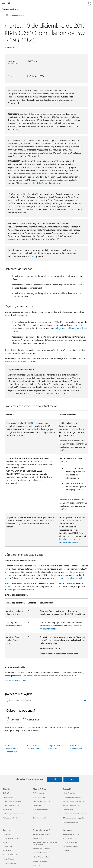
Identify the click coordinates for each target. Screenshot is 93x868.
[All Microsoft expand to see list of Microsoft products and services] (3, 4)
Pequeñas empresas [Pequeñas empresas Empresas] (9, 863)
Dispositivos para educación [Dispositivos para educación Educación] (72, 797)
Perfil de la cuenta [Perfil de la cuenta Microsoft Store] (39, 793)
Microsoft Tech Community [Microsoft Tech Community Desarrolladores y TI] (41, 849)
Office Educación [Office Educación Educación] (68, 810)
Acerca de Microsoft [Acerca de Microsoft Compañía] (69, 838)
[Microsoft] (46, 2)
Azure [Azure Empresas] (5, 842)
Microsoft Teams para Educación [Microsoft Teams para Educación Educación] (73, 801)
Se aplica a (11, 48)
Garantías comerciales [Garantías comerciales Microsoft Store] (40, 818)
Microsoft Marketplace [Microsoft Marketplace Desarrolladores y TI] (40, 853)
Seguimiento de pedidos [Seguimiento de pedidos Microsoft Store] (41, 810)
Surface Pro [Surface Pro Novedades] (7, 793)
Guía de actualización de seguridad (20, 361)
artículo (31, 256)
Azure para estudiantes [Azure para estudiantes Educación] (70, 822)
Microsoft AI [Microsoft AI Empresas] (7, 834)
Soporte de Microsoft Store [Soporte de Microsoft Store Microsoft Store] (42, 801)
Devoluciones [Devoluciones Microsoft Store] (37, 805)
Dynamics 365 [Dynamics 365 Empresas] (8, 846)
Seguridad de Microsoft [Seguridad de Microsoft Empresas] (10, 838)
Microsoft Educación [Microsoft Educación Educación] (69, 793)
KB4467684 (29, 423)
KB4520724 (11, 586)
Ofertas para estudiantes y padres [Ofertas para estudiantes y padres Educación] (74, 818)
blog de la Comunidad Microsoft (46, 183)
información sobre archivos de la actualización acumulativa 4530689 (46, 676)
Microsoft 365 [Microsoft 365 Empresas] (7, 851)
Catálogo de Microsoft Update (20, 590)
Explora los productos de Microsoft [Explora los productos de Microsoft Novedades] (14, 814)
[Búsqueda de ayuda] (9, 3)
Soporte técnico (9, 9)
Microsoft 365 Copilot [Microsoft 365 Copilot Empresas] (10, 855)
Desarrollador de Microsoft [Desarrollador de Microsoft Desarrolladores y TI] (42, 834)
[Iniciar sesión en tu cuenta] (89, 4)
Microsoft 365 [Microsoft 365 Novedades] (7, 810)
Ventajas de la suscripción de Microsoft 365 (11, 748)
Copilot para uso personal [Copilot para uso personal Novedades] (11, 805)
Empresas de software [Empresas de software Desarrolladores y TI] (40, 861)
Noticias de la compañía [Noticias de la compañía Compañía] (71, 842)
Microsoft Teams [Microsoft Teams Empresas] (8, 859)
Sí (55, 779)
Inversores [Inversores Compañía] (66, 851)
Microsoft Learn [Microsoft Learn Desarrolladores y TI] (38, 838)
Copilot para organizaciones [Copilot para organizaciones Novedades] (12, 801)
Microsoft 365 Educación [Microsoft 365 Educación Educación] (71, 805)
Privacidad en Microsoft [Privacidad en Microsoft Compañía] (70, 846)
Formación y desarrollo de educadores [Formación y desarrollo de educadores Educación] (75, 814)
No (71, 779)
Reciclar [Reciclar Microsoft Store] (36, 814)
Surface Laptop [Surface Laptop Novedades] (8, 797)
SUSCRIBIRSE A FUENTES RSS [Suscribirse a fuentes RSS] (20, 681)
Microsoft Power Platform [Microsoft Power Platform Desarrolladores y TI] (41, 857)
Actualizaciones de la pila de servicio (67, 578)
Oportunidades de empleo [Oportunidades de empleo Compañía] (71, 834)
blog (17, 129)
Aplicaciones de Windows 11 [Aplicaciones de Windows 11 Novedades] (12, 818)
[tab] (14, 719)
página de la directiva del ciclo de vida (36, 174)
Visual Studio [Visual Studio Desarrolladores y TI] (37, 865)
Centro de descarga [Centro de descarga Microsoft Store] (39, 797)
